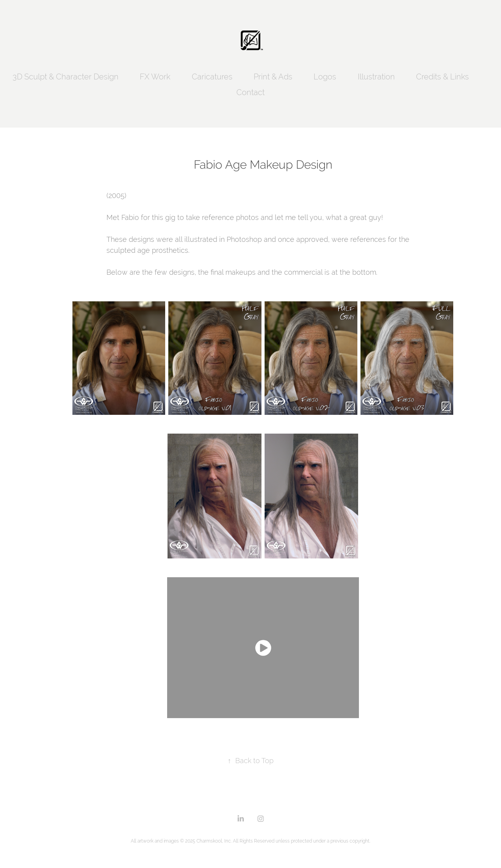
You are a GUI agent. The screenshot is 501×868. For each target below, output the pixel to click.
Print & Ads (273, 77)
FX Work (155, 77)
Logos (325, 77)
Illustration (376, 77)
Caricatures (212, 77)
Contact (250, 92)
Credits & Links (442, 77)
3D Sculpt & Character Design (66, 77)
